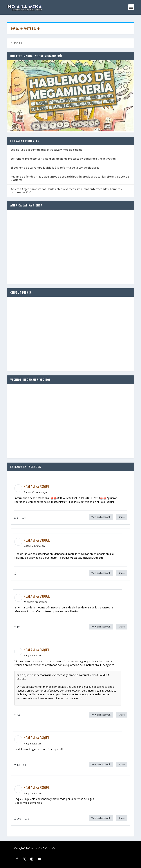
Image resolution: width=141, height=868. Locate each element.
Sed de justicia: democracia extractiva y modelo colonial (47, 150)
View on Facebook (101, 517)
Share (122, 517)
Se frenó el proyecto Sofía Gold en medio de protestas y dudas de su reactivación (63, 159)
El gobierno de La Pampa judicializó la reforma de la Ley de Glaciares (55, 168)
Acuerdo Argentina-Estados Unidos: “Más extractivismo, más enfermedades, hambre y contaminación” (66, 191)
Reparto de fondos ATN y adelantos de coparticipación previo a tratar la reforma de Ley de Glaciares (70, 178)
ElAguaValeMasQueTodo (88, 558)
